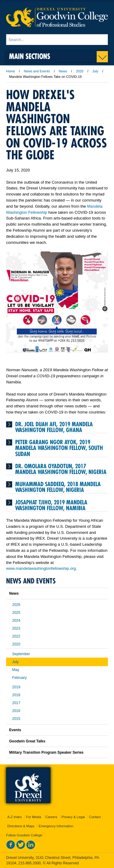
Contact (95, 817)
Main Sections (30, 56)
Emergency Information (56, 826)
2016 (16, 711)
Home (10, 71)
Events (15, 730)
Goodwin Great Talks (27, 741)
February (19, 678)
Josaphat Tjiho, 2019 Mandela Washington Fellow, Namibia (51, 505)
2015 (16, 719)
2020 (80, 71)
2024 (16, 621)
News (63, 71)
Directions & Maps (21, 826)
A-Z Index (15, 817)
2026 (16, 605)
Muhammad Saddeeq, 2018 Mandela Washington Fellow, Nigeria (58, 487)
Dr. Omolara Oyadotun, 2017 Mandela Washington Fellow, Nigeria (61, 469)
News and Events (37, 71)
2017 (16, 703)
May (16, 670)
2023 (16, 628)
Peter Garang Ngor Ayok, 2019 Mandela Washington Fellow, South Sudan (59, 448)
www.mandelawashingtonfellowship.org (41, 568)
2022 (16, 636)
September (21, 654)
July (95, 71)
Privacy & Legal (73, 817)
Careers (51, 817)
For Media (34, 817)
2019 (16, 687)
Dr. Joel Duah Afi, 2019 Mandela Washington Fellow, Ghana (54, 427)
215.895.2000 (29, 863)
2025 (16, 613)
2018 (16, 695)
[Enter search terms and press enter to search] (57, 40)
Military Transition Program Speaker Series (46, 752)
